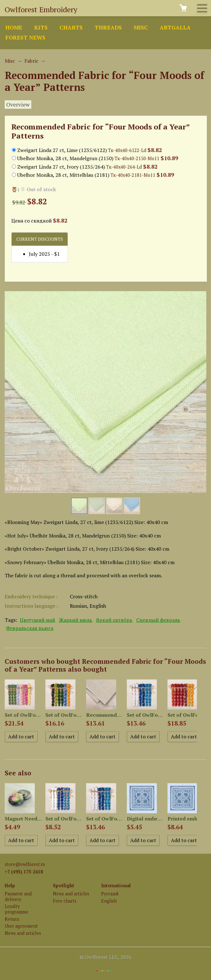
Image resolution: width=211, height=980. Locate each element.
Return (12, 919)
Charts (71, 27)
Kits (41, 27)
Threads (108, 27)
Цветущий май (37, 620)
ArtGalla (175, 27)
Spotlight (64, 886)
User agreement (21, 926)
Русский (110, 894)
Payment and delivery (18, 896)
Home (14, 27)
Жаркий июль (76, 620)
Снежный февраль (158, 620)
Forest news (25, 37)
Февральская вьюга (30, 628)
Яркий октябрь (114, 620)
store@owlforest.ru (25, 864)
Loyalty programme (17, 909)
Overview (18, 105)
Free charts (65, 901)
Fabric (31, 61)
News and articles (23, 933)
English (109, 901)
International (116, 886)
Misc (141, 27)
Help (10, 886)
